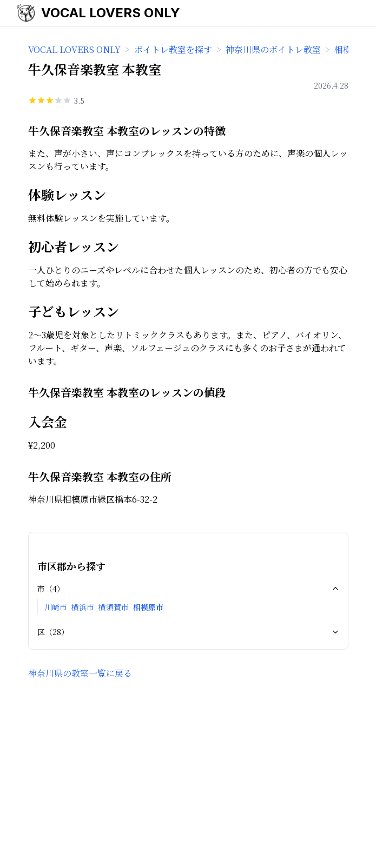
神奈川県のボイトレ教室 (273, 49)
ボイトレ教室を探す (173, 49)
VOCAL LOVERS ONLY (111, 13)
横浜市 (83, 607)
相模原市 (148, 607)
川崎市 (56, 607)
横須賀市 (114, 607)
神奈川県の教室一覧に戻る (80, 673)
